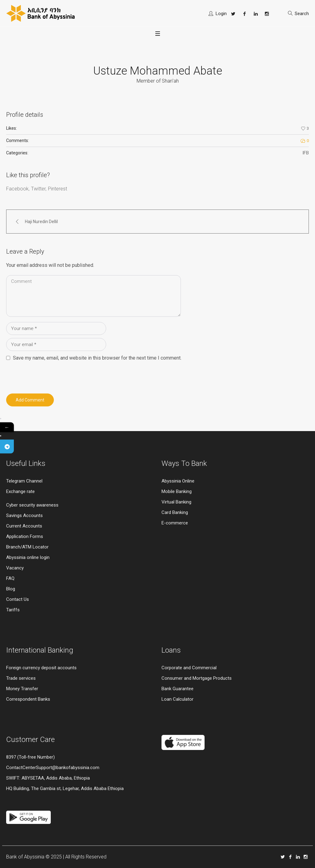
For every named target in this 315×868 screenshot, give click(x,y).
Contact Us (18, 599)
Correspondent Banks (28, 699)
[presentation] (48, 376)
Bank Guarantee (177, 689)
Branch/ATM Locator (27, 547)
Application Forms (25, 536)
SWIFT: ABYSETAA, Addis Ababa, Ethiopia (48, 778)
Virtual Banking (176, 502)
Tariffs (13, 610)
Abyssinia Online (178, 481)
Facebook (17, 189)
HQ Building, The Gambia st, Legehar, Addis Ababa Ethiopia (65, 789)
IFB (306, 153)
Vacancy (15, 568)
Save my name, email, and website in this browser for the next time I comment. (97, 358)
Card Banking (175, 512)
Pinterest (58, 189)
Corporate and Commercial (189, 668)
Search (302, 14)
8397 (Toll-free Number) (30, 757)
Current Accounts (24, 526)
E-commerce (175, 523)
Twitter (38, 189)
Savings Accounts (24, 516)
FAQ (10, 578)
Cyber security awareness (32, 505)
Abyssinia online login (28, 557)
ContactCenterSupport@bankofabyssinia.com (53, 768)
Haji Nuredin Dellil (41, 222)
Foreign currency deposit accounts (41, 668)
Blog (11, 589)
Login (221, 14)
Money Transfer (22, 689)
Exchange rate (20, 491)
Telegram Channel (24, 481)
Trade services (22, 678)
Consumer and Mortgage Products (197, 678)
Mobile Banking (177, 491)
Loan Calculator (177, 699)
